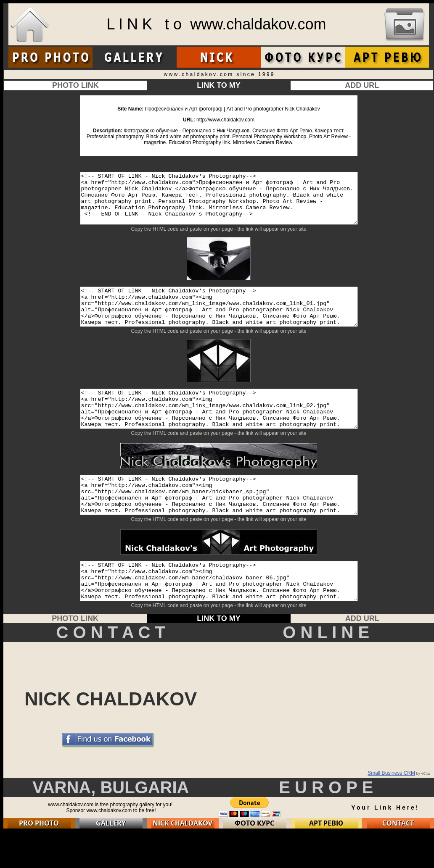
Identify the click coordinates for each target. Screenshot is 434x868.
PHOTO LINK (75, 85)
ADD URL (362, 85)
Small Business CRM (391, 809)
